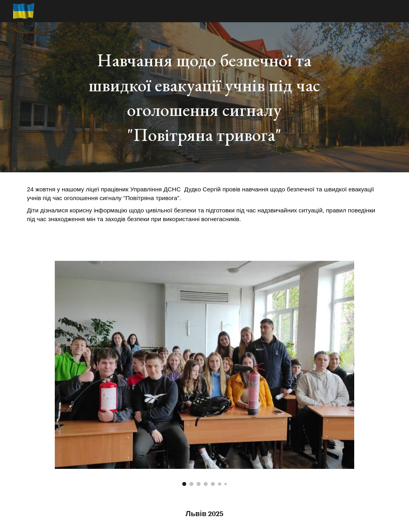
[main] (204, 97)
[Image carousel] (205, 373)
